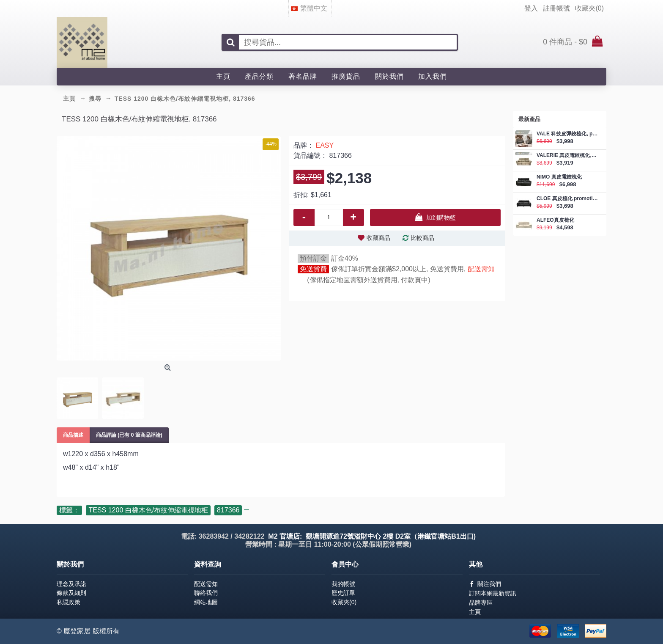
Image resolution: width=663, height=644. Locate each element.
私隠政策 (68, 602)
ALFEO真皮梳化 (555, 220)
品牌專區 (481, 603)
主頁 (475, 612)
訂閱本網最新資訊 (493, 593)
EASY (325, 145)
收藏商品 (378, 238)
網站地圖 (206, 602)
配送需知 (481, 269)
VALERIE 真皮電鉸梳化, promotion (567, 155)
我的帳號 (343, 584)
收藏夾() (344, 602)
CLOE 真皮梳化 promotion (567, 199)
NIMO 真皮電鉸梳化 (559, 177)
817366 (228, 510)
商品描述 (73, 435)
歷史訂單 (343, 593)
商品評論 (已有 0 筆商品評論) (129, 435)
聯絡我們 (206, 593)
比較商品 (422, 238)
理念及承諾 (71, 584)
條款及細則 (71, 593)
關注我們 (485, 584)
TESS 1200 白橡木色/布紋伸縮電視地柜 (148, 510)
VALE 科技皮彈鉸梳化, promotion (567, 134)
